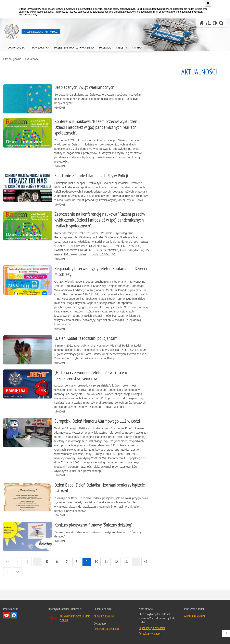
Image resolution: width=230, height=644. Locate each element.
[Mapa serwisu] (208, 23)
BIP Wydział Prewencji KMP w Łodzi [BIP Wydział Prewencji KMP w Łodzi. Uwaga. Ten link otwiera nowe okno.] (75, 618)
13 (126, 562)
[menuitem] (17, 47)
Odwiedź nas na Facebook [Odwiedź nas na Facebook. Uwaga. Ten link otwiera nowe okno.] (14, 615)
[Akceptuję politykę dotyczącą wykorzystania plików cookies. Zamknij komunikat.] (208, 3)
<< (6, 561)
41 (146, 562)
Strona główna (12, 59)
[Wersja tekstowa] (215, 23)
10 (96, 562)
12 (116, 562)
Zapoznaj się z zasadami (152, 628)
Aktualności (32, 59)
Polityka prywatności (150, 633)
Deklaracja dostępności (106, 629)
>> (16, 570)
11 (106, 562)
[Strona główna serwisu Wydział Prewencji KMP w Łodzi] (202, 23)
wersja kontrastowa (194, 616)
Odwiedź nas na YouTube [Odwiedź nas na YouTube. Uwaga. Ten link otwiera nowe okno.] (7, 615)
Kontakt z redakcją (104, 616)
